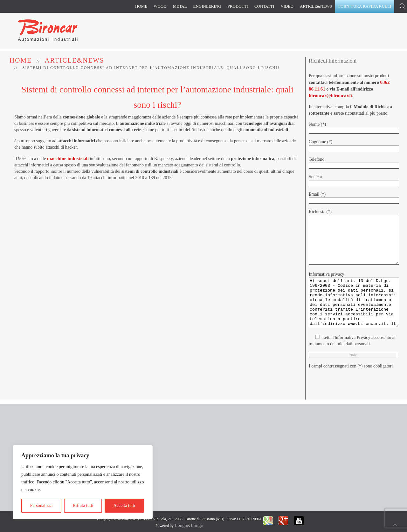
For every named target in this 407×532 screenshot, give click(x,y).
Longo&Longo (189, 525)
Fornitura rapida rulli (365, 6)
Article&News (316, 6)
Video (287, 6)
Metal (180, 6)
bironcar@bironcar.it (331, 96)
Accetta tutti (124, 505)
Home (141, 6)
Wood (160, 6)
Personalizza (41, 505)
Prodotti (238, 6)
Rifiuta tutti (83, 505)
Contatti (264, 6)
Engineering (207, 6)
